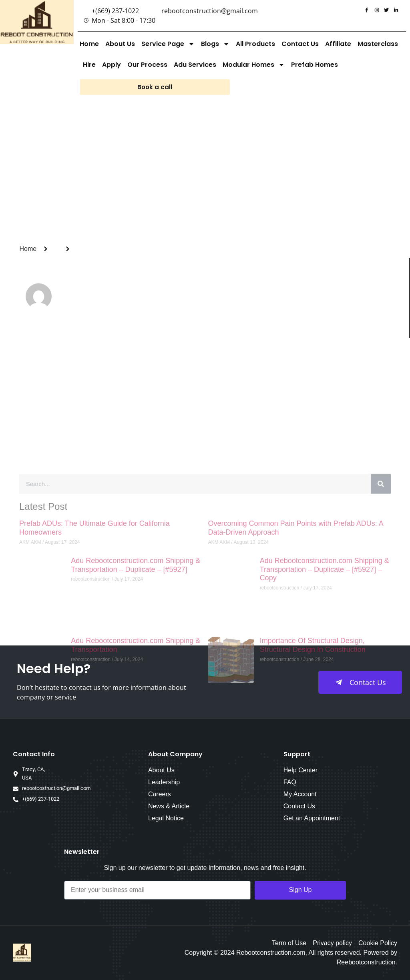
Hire (89, 65)
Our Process (147, 65)
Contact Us (300, 44)
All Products (255, 44)
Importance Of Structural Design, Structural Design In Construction (313, 790)
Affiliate (338, 44)
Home (89, 44)
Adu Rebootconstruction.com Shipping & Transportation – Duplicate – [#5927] (136, 710)
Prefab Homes (315, 65)
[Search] (381, 629)
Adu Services (195, 65)
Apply (112, 65)
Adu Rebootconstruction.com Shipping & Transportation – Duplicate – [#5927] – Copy (325, 714)
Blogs (215, 44)
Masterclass (378, 44)
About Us (120, 44)
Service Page (168, 44)
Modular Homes (254, 65)
